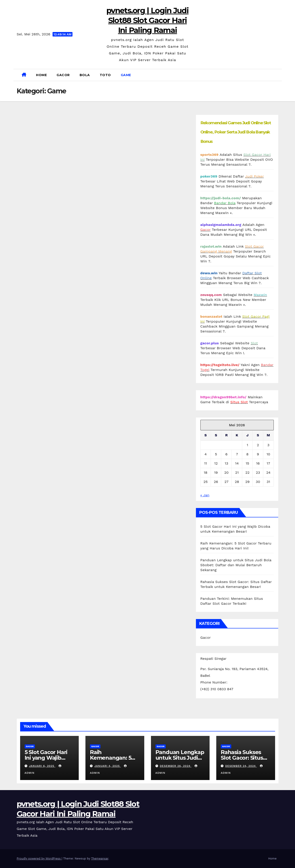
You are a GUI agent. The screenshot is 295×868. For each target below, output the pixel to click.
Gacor (63, 75)
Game (126, 75)
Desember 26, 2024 (176, 766)
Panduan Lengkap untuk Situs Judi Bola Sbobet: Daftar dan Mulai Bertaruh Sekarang (236, 565)
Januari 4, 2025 (108, 766)
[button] (277, 75)
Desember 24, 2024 (241, 766)
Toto (105, 75)
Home (41, 75)
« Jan (205, 495)
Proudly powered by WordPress (39, 858)
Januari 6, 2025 (42, 766)
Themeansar (100, 858)
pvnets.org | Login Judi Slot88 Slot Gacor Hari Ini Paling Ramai (147, 20)
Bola (85, 75)
